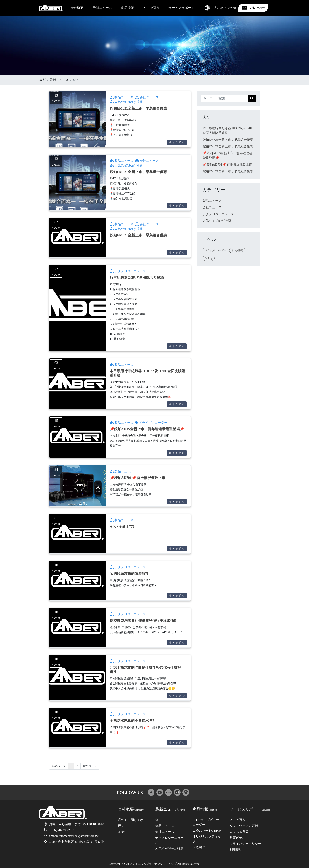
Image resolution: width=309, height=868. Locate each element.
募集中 (123, 832)
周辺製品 (199, 847)
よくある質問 (239, 832)
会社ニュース (147, 97)
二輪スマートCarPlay (207, 831)
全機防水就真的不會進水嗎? (132, 721)
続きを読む (177, 142)
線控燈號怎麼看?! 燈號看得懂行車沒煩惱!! (143, 621)
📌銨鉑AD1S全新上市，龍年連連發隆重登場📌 (147, 429)
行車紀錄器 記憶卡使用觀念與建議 (137, 277)
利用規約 (236, 850)
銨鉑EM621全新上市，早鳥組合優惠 (138, 108)
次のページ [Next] (90, 766)
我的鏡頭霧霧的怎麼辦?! (129, 574)
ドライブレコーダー (151, 423)
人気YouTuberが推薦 (126, 102)
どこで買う (151, 8)
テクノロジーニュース (128, 271)
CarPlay (209, 258)
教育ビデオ (237, 838)
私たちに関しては (131, 820)
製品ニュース (122, 97)
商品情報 (128, 8)
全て (158, 820)
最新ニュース (102, 8)
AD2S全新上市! (122, 527)
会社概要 (77, 8)
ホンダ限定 (237, 250)
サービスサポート (181, 8)
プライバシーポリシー (245, 844)
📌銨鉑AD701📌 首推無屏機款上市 (138, 478)
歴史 (121, 826)
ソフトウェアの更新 (244, 826)
